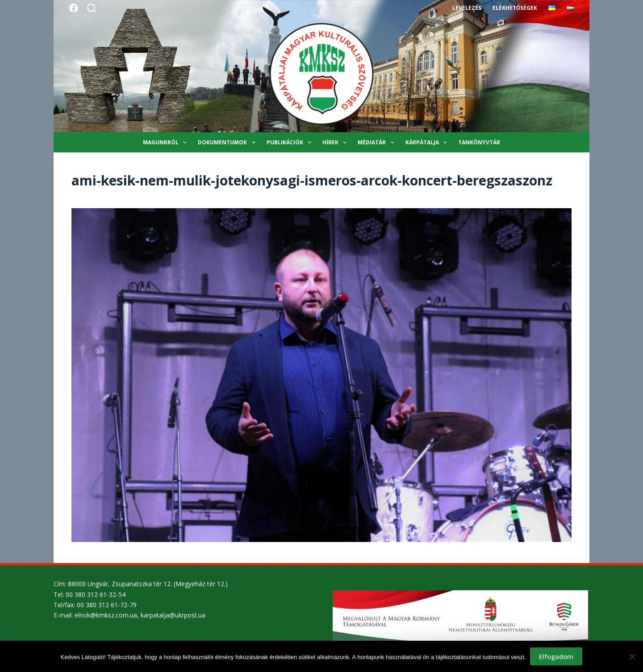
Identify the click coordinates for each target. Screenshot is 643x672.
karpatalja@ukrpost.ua (173, 615)
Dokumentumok (228, 143)
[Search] (92, 8)
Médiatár (378, 143)
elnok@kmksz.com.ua (106, 615)
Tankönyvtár (479, 142)
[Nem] (632, 656)
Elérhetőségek (515, 8)
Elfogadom (556, 656)
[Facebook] (74, 8)
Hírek (336, 143)
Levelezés (467, 8)
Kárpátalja (428, 143)
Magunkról (167, 143)
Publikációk (291, 143)
